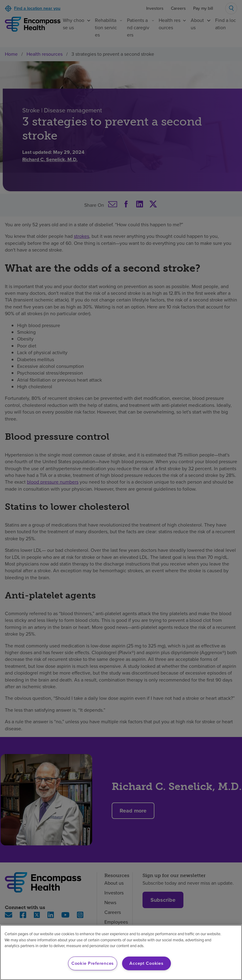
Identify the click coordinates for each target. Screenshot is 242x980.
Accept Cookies (146, 963)
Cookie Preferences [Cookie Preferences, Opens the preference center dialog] (93, 963)
